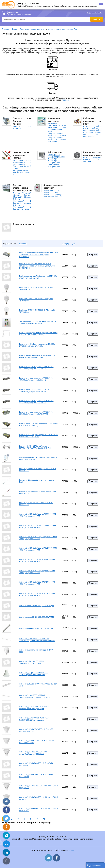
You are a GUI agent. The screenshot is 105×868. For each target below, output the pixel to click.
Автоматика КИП (52, 190)
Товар (14, 29)
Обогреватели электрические (54, 166)
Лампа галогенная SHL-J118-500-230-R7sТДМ (37, 628)
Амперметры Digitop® (52, 196)
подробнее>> (67, 100)
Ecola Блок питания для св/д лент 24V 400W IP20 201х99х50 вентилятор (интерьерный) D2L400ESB (39, 255)
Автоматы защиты (52, 194)
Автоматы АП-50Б (52, 192)
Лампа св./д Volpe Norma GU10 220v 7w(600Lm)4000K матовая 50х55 (34, 674)
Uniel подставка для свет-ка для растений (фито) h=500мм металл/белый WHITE (39, 334)
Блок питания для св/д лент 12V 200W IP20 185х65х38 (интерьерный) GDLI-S (36, 379)
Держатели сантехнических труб (57, 124)
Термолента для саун (23, 224)
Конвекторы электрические (54, 162)
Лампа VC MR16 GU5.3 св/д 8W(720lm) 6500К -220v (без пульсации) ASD (37, 594)
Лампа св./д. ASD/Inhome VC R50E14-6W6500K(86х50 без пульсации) (34, 719)
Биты (85, 157)
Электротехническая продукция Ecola (63, 29)
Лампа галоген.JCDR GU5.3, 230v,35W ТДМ (36, 606)
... (59, 141)
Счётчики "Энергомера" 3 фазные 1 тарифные (22, 207)
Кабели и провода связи (92, 129)
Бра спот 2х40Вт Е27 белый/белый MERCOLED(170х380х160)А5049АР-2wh (35, 447)
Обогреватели (55, 152)
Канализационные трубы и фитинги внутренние (57, 139)
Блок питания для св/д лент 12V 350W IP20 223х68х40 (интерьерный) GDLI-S (36, 402)
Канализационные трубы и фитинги (57, 134)
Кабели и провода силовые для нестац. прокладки (92, 133)
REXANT (87, 126)
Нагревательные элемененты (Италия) (21, 155)
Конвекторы (53, 159)
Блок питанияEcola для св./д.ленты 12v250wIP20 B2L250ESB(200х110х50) (39, 436)
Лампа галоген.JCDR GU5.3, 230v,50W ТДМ (36, 617)
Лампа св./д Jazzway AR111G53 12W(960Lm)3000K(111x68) (32, 662)
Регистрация (97, 13)
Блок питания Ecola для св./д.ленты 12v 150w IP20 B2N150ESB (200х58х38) (37, 357)
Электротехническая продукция (32, 29)
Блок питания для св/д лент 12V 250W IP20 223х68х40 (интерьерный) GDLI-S (36, 391)
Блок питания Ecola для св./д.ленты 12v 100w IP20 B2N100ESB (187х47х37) (37, 345)
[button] (95, 865)
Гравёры (87, 159)
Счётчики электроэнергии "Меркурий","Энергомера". (26, 188)
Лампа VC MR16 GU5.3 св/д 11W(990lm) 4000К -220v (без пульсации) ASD (38, 515)
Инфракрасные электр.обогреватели (56, 156)
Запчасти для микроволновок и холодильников (22, 162)
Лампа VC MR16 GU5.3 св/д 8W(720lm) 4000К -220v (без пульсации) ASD (37, 583)
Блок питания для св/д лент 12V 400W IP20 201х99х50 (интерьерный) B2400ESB (36, 413)
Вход (88, 13)
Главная (5, 29)
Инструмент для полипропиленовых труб (57, 129)
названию (23, 244)
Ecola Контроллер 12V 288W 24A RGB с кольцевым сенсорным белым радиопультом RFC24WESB (37, 266)
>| (44, 819)
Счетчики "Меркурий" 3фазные (22, 196)
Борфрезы (97, 157)
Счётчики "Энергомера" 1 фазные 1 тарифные (22, 201)
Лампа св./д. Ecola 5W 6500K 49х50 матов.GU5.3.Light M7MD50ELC (33, 753)
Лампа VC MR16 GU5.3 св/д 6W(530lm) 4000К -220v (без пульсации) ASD (37, 560)
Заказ (15, 160)
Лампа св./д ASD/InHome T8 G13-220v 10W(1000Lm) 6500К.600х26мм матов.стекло (37, 640)
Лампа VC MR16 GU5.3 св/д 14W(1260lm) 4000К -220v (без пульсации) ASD (38, 538)
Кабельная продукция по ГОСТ (92, 121)
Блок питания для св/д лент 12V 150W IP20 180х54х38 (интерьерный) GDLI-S (36, 368)
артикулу (66, 244)
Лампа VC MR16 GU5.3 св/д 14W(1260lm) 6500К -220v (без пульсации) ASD (38, 549)
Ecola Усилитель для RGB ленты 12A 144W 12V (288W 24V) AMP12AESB (38, 277)
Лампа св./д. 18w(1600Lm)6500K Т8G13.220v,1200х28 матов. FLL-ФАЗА (34, 696)
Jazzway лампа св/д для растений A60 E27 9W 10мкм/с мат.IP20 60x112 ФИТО (38, 323)
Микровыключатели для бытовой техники (22, 171)
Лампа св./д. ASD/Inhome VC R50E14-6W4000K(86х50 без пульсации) (34, 708)
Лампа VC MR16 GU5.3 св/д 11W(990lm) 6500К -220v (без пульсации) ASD (38, 526)
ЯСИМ (71, 850)
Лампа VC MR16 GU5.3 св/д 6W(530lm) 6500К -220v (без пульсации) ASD (37, 572)
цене (73, 244)
